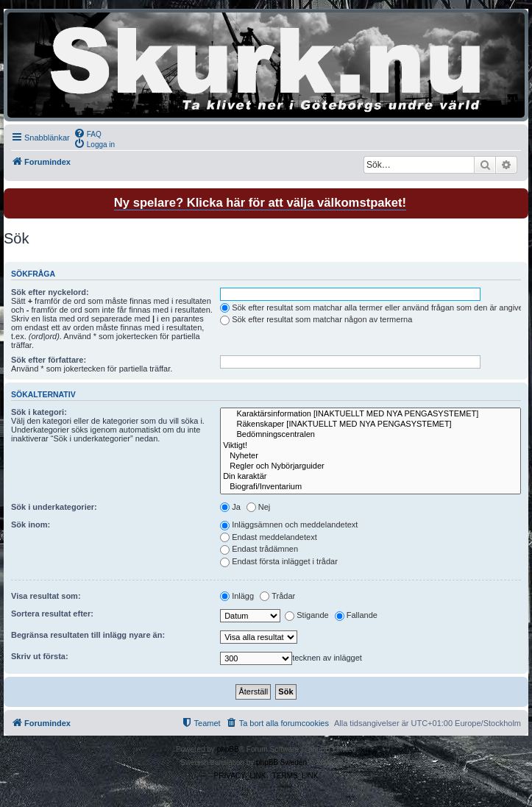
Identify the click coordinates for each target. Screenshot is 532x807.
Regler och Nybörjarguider (370, 466)
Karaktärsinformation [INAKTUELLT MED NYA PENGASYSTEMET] (370, 414)
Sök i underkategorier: (54, 507)
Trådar (277, 596)
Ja (230, 507)
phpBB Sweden (281, 762)
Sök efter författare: (49, 360)
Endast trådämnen (259, 549)
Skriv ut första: (40, 656)
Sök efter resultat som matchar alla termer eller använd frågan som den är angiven (374, 307)
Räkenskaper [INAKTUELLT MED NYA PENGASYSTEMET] (370, 424)
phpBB (228, 749)
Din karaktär (370, 477)
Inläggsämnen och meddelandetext (289, 525)
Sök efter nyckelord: (50, 292)
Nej (259, 507)
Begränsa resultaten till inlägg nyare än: (88, 635)
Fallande (356, 615)
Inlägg (237, 596)
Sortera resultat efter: (52, 614)
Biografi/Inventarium (370, 487)
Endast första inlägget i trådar (279, 561)
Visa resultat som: (46, 596)
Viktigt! (370, 446)
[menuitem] (88, 133)
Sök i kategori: (39, 412)
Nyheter (370, 456)
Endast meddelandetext (269, 537)
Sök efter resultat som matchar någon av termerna (316, 319)
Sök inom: (31, 525)
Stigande (306, 615)
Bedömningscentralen (370, 435)
